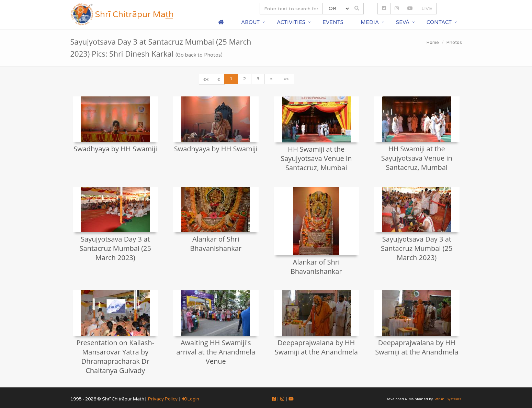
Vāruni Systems (448, 399)
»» (286, 79)
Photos (454, 43)
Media (370, 22)
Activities (291, 22)
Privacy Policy (163, 399)
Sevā (403, 22)
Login (191, 399)
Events (333, 22)
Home (433, 43)
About (250, 22)
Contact (439, 22)
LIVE (427, 8)
